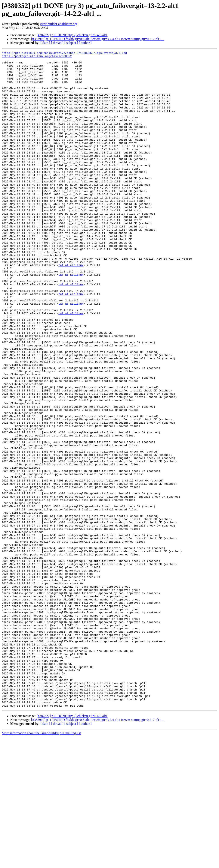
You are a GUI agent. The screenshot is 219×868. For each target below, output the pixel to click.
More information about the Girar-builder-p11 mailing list (41, 864)
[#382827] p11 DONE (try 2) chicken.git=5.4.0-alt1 (72, 35)
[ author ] (85, 43)
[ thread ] (57, 43)
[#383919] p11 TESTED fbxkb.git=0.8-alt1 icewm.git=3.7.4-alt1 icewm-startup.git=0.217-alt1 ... (98, 39)
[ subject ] (71, 43)
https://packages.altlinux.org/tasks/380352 (37, 57)
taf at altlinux (71, 308)
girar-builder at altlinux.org (59, 24)
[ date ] (45, 43)
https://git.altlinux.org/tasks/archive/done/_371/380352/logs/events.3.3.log (64, 53)
